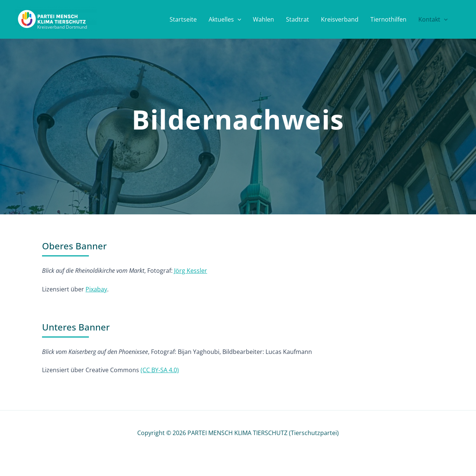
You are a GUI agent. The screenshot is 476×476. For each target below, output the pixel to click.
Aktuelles (225, 19)
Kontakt (433, 19)
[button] (238, 19)
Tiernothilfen (388, 19)
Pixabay (96, 289)
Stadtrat (297, 19)
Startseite (183, 19)
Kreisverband (340, 19)
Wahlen (263, 19)
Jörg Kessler (191, 271)
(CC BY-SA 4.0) (160, 370)
